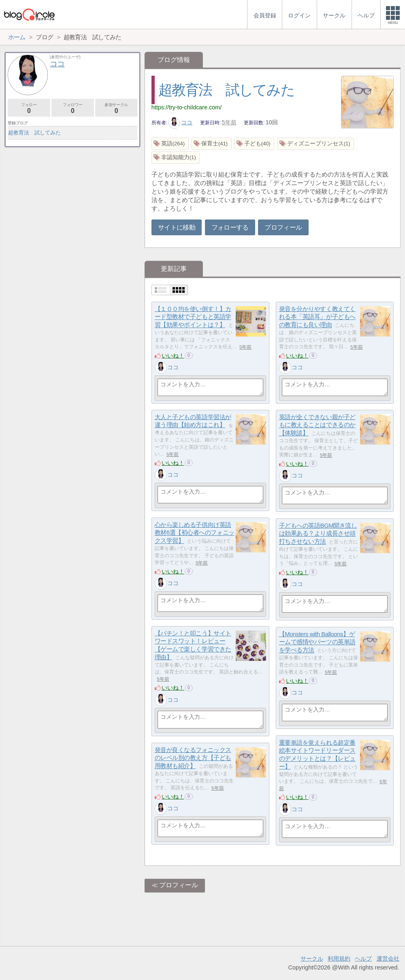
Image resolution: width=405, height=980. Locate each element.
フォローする (230, 227)
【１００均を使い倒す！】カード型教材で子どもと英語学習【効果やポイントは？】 (193, 317)
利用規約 (339, 959)
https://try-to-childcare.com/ (187, 107)
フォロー (29, 108)
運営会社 (388, 959)
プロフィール (283, 227)
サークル (312, 959)
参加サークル (116, 108)
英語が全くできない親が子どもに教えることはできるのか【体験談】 (317, 425)
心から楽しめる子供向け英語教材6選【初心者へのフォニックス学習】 (195, 533)
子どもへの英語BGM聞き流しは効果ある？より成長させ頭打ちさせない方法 (318, 533)
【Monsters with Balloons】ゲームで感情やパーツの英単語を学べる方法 (317, 642)
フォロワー (73, 108)
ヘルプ (363, 959)
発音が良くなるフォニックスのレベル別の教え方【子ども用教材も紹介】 (193, 758)
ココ (181, 122)
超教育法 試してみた (226, 90)
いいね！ (173, 356)
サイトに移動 (177, 227)
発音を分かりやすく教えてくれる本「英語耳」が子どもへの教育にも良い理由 (317, 317)
